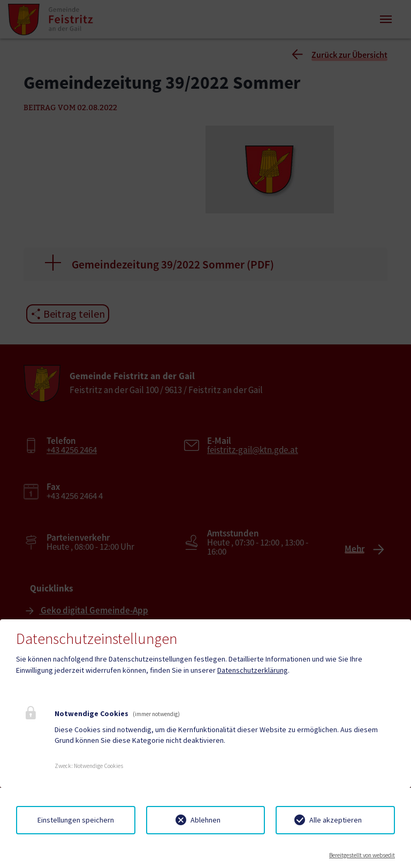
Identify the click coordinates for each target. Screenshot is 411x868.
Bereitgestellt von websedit (362, 855)
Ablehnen (205, 820)
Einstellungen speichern (76, 820)
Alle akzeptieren (336, 820)
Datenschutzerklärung (253, 670)
